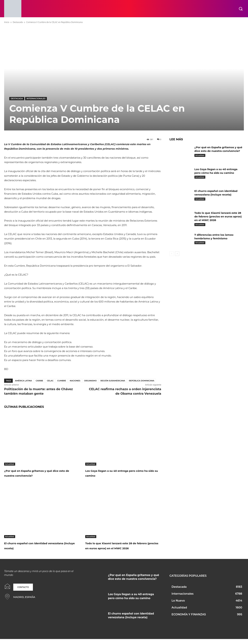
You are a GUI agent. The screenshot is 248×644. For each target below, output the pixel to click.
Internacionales (36, 99)
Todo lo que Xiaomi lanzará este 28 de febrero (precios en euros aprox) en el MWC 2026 (123, 548)
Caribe (39, 381)
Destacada (18, 22)
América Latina (23, 381)
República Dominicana (141, 381)
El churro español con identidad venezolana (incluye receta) (36, 545)
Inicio (7, 22)
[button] (241, 9)
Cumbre (62, 381)
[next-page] (177, 254)
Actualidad (10, 464)
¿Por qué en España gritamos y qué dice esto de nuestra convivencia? (39, 473)
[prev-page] (172, 254)
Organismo (90, 381)
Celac (50, 381)
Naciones (75, 381)
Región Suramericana (113, 381)
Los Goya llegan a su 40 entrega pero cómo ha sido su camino (122, 473)
